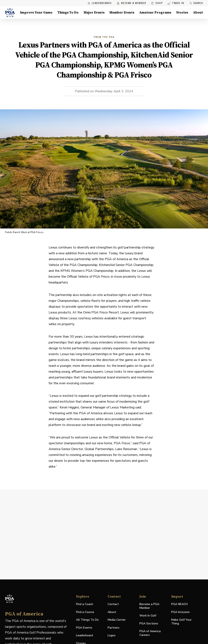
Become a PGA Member (149, 606)
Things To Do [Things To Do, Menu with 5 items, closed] (68, 12)
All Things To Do (87, 620)
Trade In (176, 3)
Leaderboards (100, 3)
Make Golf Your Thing (181, 622)
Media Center (117, 620)
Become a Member (131, 3)
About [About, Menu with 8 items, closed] (198, 12)
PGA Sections (149, 623)
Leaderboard (84, 635)
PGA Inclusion (180, 612)
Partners (114, 628)
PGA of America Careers (150, 633)
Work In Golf (148, 616)
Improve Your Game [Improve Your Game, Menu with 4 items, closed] (36, 12)
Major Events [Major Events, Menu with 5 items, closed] (94, 12)
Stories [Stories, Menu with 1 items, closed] (182, 12)
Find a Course (85, 612)
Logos (112, 635)
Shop (157, 3)
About (112, 612)
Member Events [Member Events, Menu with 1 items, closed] (122, 12)
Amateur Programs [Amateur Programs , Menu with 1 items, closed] (155, 12)
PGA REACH (179, 604)
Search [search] (196, 3)
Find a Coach (85, 604)
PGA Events (84, 628)
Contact (113, 604)
